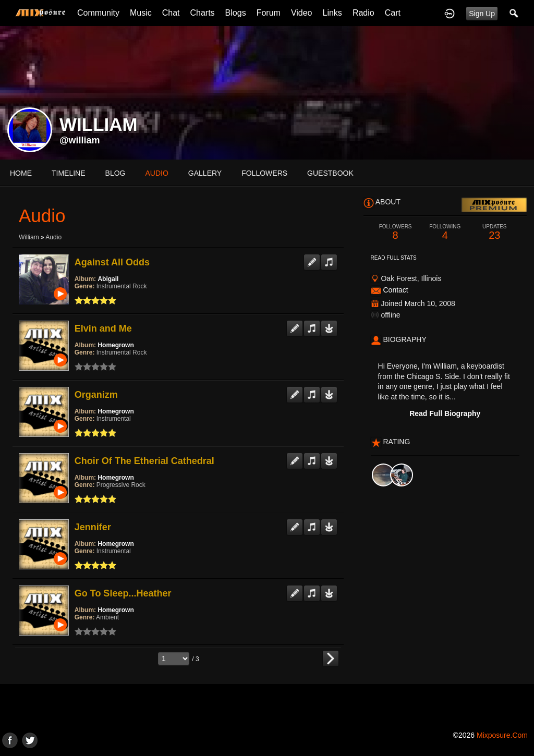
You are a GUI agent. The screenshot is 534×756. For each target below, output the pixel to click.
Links (332, 13)
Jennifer (93, 527)
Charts (202, 13)
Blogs (236, 13)
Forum (269, 13)
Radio (363, 13)
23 (495, 232)
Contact (395, 290)
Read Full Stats (394, 258)
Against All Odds (112, 262)
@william (80, 140)
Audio (53, 237)
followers (264, 173)
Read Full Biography (445, 413)
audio (156, 173)
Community (98, 13)
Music (141, 13)
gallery (205, 173)
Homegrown (116, 345)
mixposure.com (502, 735)
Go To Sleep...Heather (123, 593)
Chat (171, 13)
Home (21, 173)
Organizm (96, 395)
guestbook (330, 173)
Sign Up (482, 14)
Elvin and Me (103, 328)
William (29, 237)
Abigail (108, 279)
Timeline (69, 173)
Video (302, 13)
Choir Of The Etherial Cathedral (144, 461)
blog (116, 173)
